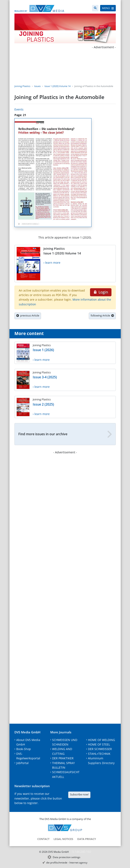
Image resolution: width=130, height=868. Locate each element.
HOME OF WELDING (101, 740)
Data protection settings (67, 857)
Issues (37, 86)
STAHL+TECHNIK (99, 754)
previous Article (28, 315)
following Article (102, 315)
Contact (43, 839)
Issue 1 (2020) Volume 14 (57, 86)
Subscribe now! (79, 794)
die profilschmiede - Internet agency (67, 863)
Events (19, 109)
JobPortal (22, 763)
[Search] (95, 8)
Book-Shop (24, 749)
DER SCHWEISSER (100, 749)
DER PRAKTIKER (63, 758)
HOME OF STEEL (99, 744)
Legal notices (63, 839)
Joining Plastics (22, 86)
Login (101, 292)
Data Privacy (87, 839)
